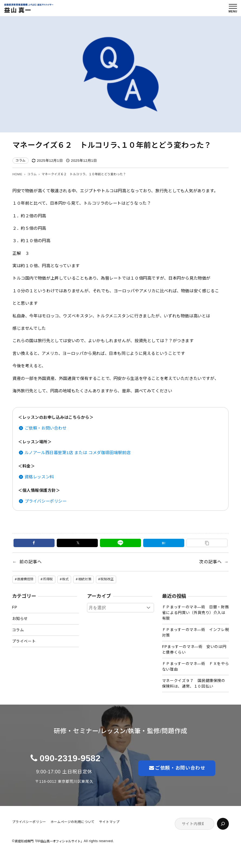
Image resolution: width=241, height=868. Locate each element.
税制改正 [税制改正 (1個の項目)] (107, 579)
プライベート (24, 641)
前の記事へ (31, 562)
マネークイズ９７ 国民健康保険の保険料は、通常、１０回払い (194, 683)
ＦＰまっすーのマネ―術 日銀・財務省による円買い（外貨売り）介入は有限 (196, 613)
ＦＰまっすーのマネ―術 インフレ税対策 (196, 632)
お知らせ (20, 619)
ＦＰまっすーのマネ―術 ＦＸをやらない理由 (196, 666)
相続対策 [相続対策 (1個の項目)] (85, 579)
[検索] (223, 824)
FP (15, 607)
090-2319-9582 (70, 758)
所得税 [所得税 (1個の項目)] (48, 579)
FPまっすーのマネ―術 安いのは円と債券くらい (194, 649)
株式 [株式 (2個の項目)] (65, 579)
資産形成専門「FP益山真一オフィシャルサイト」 (49, 841)
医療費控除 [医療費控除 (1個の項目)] (26, 579)
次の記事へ (210, 562)
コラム (21, 160)
